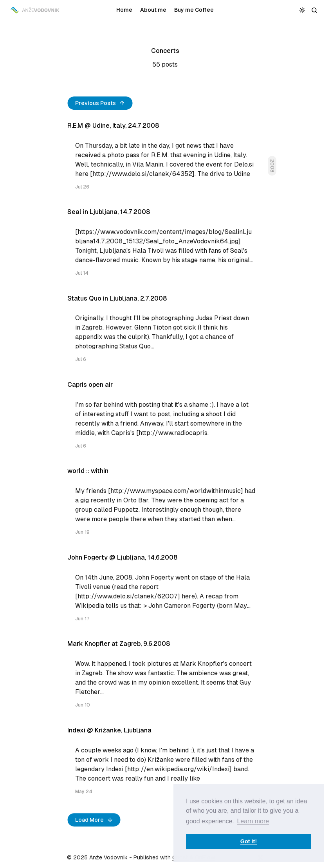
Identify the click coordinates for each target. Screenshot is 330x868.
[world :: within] (165, 505)
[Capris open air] (165, 418)
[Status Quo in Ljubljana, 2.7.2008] (165, 332)
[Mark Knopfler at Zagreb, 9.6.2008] (165, 677)
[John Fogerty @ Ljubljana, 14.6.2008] (165, 591)
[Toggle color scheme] (302, 10)
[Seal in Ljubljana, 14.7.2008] (165, 246)
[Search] (315, 10)
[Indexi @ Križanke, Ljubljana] (165, 764)
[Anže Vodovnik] (35, 10)
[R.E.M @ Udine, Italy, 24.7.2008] (165, 159)
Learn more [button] (253, 821)
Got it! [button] (249, 841)
